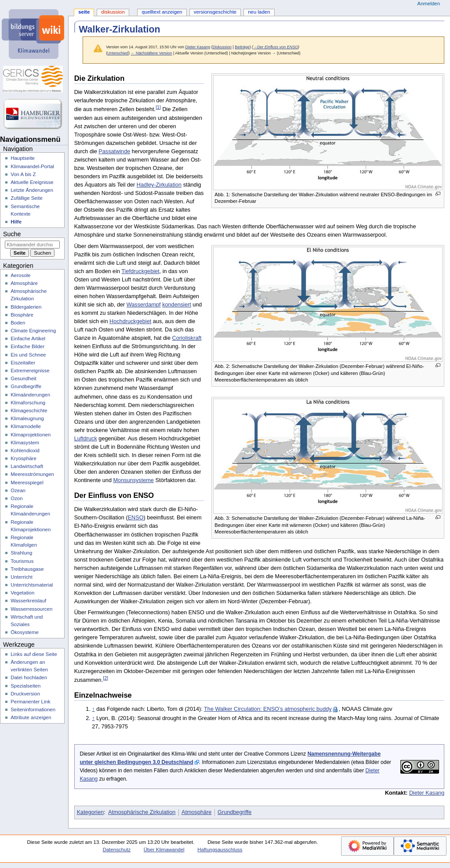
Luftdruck (86, 439)
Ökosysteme (25, 632)
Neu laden (259, 12)
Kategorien (90, 812)
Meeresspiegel (27, 483)
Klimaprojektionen (31, 435)
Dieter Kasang (427, 793)
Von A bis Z (23, 174)
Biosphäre (22, 315)
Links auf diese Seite (34, 654)
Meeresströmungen (32, 474)
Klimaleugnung (27, 418)
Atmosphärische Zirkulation (142, 812)
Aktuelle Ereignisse (32, 182)
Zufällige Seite (27, 198)
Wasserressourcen (31, 609)
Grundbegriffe (234, 812)
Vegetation (22, 593)
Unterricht (22, 577)
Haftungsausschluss (220, 850)
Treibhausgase (27, 569)
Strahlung (21, 553)
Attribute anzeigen (31, 717)
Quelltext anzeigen (162, 12)
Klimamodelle (26, 426)
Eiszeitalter (23, 363)
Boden (18, 323)
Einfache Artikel (28, 339)
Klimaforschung (28, 403)
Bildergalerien (26, 307)
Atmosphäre (196, 812)
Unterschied (118, 53)
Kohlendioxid (25, 450)
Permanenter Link (30, 702)
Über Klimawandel (164, 850)
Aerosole (20, 275)
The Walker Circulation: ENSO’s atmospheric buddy (268, 709)
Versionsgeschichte (215, 12)
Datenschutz (117, 850)
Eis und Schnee (28, 355)
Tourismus (22, 561)
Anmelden (429, 4)
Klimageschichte (29, 411)
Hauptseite (23, 158)
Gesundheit (24, 378)
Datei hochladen (29, 677)
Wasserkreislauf (28, 601)
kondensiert (177, 305)
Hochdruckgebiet (130, 321)
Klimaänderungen (30, 395)
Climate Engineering (33, 331)
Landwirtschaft (27, 466)
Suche (12, 234)
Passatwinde (114, 151)
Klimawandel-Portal (32, 166)
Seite (84, 12)
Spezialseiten (25, 686)
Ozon (16, 498)
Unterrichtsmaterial (32, 585)
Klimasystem (25, 443)
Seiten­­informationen (33, 710)
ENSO (136, 518)
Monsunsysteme (134, 480)
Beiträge (242, 47)
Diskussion (222, 47)
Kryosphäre (24, 458)
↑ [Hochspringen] (93, 709)
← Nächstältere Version (151, 53)
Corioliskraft (187, 338)
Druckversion (25, 694)
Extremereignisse (30, 371)
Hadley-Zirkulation (159, 185)
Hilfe (16, 222)
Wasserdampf (144, 305)
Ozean (18, 490)
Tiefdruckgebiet (140, 271)
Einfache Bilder (27, 346)
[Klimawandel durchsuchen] (32, 245)
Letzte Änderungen (32, 190)
